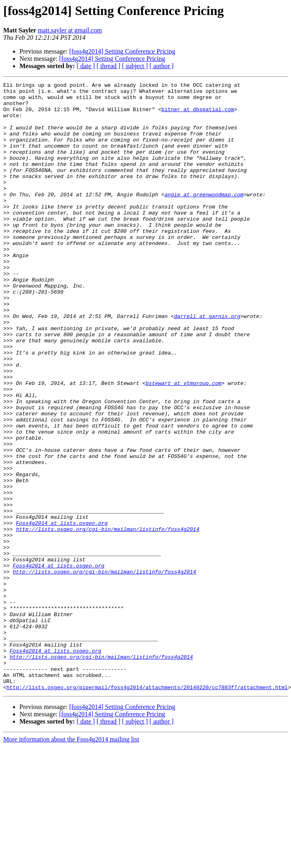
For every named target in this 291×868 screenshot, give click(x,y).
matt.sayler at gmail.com (70, 30)
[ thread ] (108, 66)
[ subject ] (135, 66)
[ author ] (162, 66)
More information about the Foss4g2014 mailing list (71, 861)
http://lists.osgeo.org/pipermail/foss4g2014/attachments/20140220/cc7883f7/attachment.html (147, 809)
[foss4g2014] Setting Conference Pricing (122, 51)
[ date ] (86, 66)
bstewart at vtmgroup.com (183, 444)
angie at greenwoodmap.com (204, 217)
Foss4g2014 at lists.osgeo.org (62, 612)
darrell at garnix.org (207, 363)
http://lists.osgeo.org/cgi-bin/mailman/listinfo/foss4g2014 (107, 619)
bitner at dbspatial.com (198, 115)
